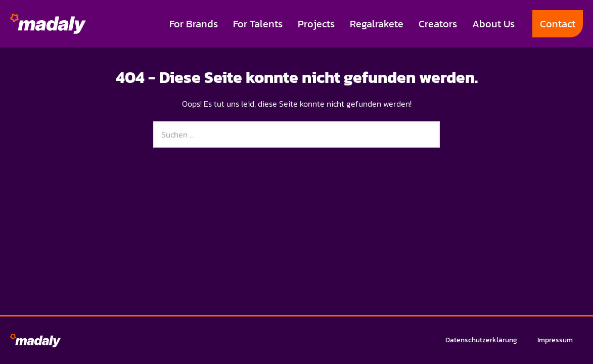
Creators (438, 24)
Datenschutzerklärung (481, 340)
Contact (558, 24)
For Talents (258, 24)
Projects (316, 24)
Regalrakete (377, 24)
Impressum (555, 340)
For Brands (194, 24)
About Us (493, 24)
